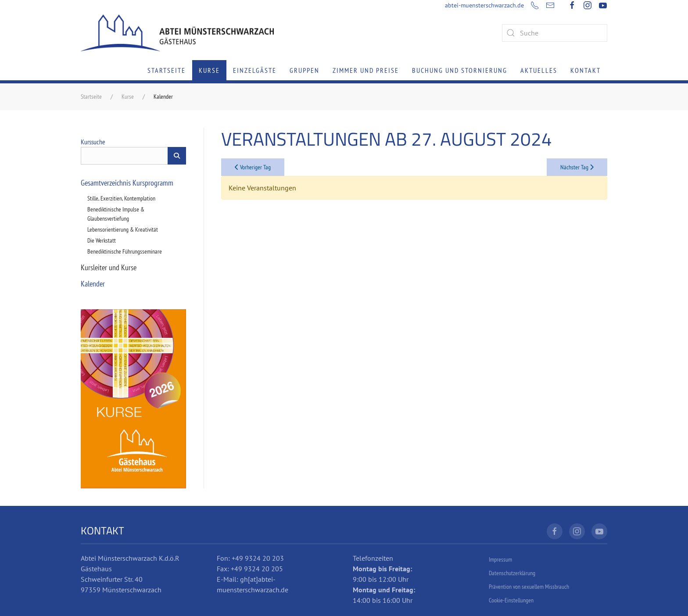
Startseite (167, 70)
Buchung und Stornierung (460, 70)
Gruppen (305, 70)
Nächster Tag (577, 167)
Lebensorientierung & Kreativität (123, 229)
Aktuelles (539, 70)
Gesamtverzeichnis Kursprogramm (127, 183)
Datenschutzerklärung (512, 573)
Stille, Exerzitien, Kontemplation (121, 198)
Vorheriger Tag (253, 167)
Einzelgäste (255, 70)
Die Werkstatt (102, 240)
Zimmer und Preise (366, 70)
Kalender (93, 284)
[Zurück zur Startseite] (177, 33)
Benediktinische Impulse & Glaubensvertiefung (116, 214)
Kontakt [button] (586, 70)
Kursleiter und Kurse (109, 267)
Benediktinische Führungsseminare (125, 251)
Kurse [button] (209, 70)
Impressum (500, 559)
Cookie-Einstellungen (511, 600)
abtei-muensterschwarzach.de (484, 5)
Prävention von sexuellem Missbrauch (529, 587)
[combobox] (555, 33)
